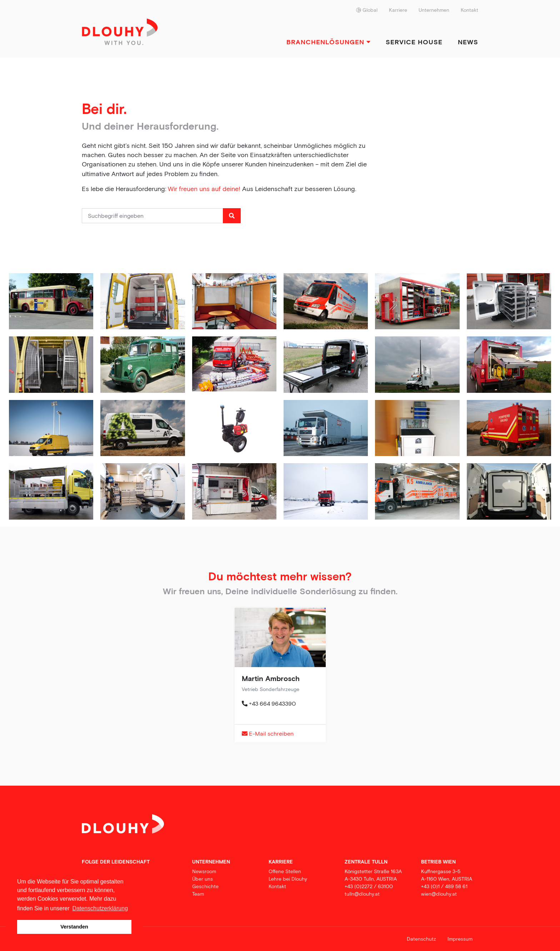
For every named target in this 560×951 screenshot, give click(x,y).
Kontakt (469, 10)
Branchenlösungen (328, 42)
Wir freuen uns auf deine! (204, 189)
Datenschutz (421, 939)
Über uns (202, 879)
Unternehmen (434, 10)
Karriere (398, 10)
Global (367, 10)
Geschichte (205, 886)
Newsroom (204, 871)
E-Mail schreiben (268, 734)
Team (198, 894)
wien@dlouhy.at (439, 894)
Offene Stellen (285, 871)
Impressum (460, 939)
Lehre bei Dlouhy (288, 879)
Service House (414, 42)
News (468, 42)
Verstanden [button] (74, 927)
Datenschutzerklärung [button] (100, 908)
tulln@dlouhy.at (362, 894)
